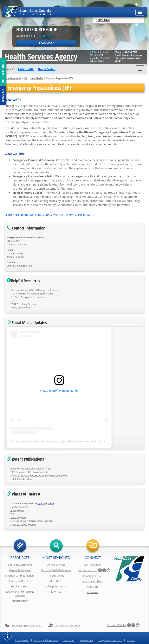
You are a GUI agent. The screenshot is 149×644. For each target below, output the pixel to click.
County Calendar (93, 576)
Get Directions (97, 61)
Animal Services (56, 565)
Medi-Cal (56, 592)
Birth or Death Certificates (56, 570)
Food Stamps (56, 576)
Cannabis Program (20, 570)
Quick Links (103, 20)
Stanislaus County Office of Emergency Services (34, 290)
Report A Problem (93, 581)
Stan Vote (93, 587)
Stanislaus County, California (78, 640)
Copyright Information (46, 630)
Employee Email (20, 586)
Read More (46, 43)
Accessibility (86, 630)
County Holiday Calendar (23, 524)
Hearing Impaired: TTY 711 (26, 615)
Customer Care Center (67, 615)
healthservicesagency (79, 441)
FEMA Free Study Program (23, 304)
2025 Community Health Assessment (29, 472)
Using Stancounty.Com (110, 630)
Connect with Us (87, 570)
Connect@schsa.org (132, 55)
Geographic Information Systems (20, 594)
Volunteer (93, 592)
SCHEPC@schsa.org (23, 266)
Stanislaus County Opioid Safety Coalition (32, 521)
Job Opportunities (56, 586)
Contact (131, 630)
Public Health (26, 69)
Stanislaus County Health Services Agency (36, 441)
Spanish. (48, 36)
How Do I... (56, 581)
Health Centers (47, 69)
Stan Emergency (18, 517)
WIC (12, 514)
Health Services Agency (41, 56)
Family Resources (19, 507)
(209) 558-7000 (130, 52)
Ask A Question (93, 565)
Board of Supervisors (20, 565)
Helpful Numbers (19, 479)
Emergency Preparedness (20, 576)
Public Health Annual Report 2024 (27, 468)
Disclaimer (69, 630)
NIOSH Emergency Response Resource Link (32, 294)
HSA (26, 78)
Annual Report (20, 601)
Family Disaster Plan (21, 308)
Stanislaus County (13, 78)
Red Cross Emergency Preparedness (28, 297)
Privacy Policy (22, 630)
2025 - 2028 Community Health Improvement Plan (36, 475)
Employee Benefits (20, 581)
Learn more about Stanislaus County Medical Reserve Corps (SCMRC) (49, 215)
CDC (13, 301)
